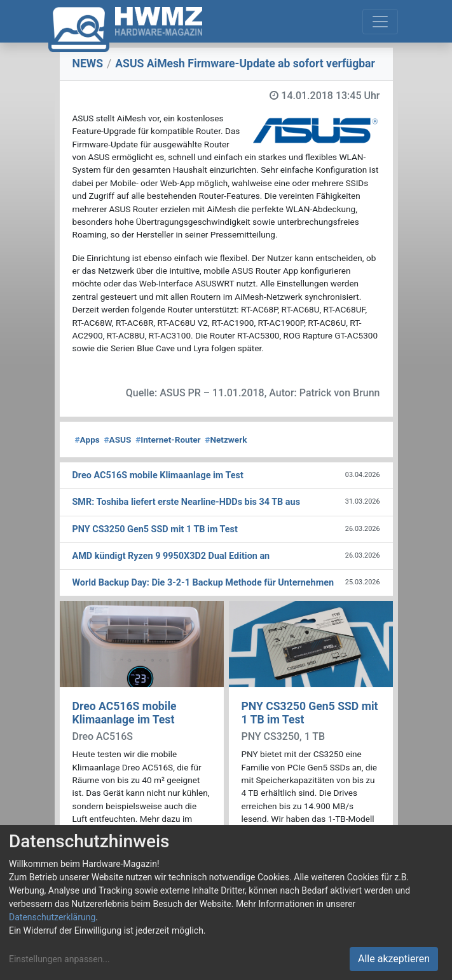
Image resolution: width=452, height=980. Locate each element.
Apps (87, 440)
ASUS (118, 440)
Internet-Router (168, 440)
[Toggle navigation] (380, 22)
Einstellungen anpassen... (59, 959)
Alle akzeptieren (394, 959)
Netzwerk (226, 440)
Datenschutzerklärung (52, 917)
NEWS (88, 64)
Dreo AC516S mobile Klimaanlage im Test (125, 713)
